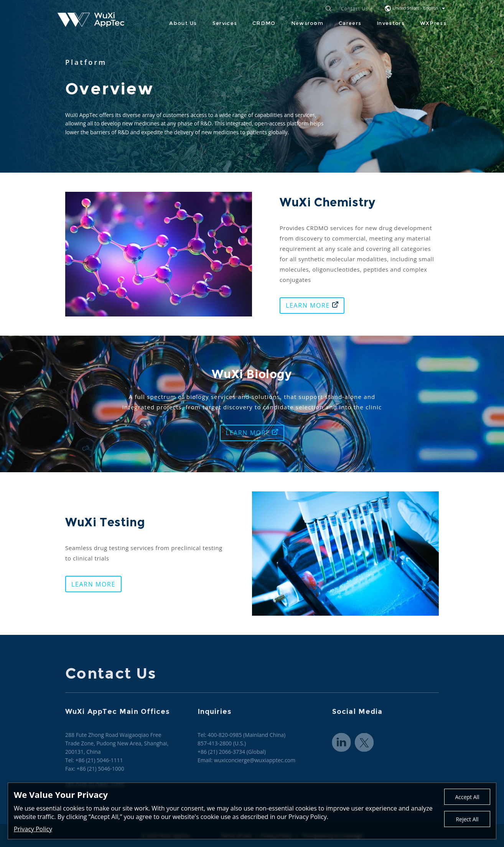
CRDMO (264, 23)
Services (225, 23)
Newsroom (307, 23)
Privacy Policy (33, 829)
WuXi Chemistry (329, 202)
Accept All (467, 797)
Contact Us (355, 9)
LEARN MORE (312, 305)
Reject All (467, 819)
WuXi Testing (107, 522)
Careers (350, 23)
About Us (183, 23)
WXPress (433, 23)
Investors (391, 23)
